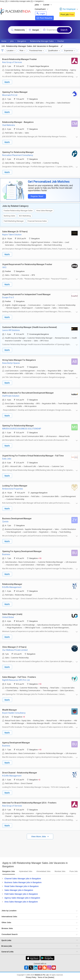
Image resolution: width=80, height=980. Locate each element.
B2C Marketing (25, 216)
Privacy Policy (31, 977)
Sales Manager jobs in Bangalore (19, 890)
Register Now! (37, 196)
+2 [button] (39, 780)
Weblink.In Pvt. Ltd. (42, 975)
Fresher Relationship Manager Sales (18, 211)
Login (41, 13)
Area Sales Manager (44, 211)
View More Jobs (39, 836)
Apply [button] (7, 82)
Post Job (67, 14)
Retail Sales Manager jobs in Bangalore (22, 886)
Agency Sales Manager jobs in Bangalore (22, 898)
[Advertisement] (40, 848)
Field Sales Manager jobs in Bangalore (21, 894)
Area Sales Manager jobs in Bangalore (21, 902)
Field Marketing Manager (14, 221)
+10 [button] (40, 558)
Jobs (38, 5)
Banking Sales (9, 216)
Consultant (41, 9)
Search (64, 30)
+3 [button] (24, 717)
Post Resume (44, 18)
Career (47, 5)
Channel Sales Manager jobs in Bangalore (23, 879)
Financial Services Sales (37, 221)
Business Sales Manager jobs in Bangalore (23, 882)
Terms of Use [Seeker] (46, 977)
